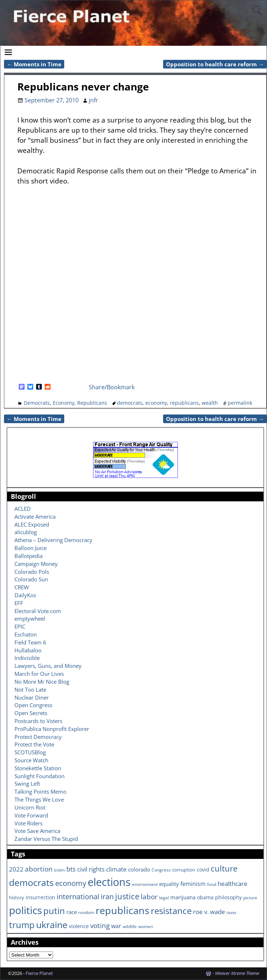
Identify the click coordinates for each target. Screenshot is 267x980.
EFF (19, 603)
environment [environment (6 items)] (145, 884)
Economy (64, 403)
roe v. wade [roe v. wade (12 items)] (209, 912)
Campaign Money (36, 564)
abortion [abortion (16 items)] (39, 869)
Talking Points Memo (40, 791)
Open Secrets (31, 713)
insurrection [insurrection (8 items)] (40, 897)
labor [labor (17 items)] (149, 897)
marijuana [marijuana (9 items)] (183, 897)
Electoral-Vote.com (38, 611)
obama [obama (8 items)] (205, 897)
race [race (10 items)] (72, 912)
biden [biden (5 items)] (60, 870)
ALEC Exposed (32, 524)
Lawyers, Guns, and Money (48, 666)
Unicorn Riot (30, 807)
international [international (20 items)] (78, 896)
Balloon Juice (30, 548)
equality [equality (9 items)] (169, 884)
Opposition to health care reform (215, 64)
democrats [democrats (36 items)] (31, 882)
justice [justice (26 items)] (127, 896)
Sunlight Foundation (40, 776)
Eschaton (26, 634)
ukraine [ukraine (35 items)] (52, 924)
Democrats (37, 403)
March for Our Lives (39, 674)
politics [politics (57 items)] (25, 910)
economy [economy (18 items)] (71, 883)
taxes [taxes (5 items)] (231, 913)
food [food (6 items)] (212, 884)
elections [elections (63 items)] (109, 882)
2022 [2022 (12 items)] (16, 869)
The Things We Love (39, 799)
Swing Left (27, 784)
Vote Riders (29, 823)
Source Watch (31, 760)
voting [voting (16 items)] (100, 926)
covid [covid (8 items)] (203, 870)
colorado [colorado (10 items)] (139, 870)
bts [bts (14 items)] (71, 869)
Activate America (35, 516)
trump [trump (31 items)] (22, 925)
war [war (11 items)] (116, 926)
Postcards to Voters (38, 721)
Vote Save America (37, 831)
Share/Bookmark (112, 387)
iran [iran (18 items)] (107, 897)
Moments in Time (34, 64)
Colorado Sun (31, 579)
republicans (184, 403)
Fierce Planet (39, 973)
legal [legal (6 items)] (164, 897)
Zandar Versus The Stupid (46, 839)
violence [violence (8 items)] (79, 926)
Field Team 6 (30, 642)
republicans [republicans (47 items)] (122, 910)
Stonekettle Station (38, 768)
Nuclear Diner (32, 697)
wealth (210, 403)
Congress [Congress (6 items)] (161, 870)
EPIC (20, 626)
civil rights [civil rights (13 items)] (91, 869)
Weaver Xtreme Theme (237, 973)
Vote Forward (31, 815)
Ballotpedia (29, 556)
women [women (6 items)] (146, 926)
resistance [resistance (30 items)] (171, 911)
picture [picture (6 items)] (250, 897)
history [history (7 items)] (17, 897)
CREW (22, 587)
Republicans (92, 403)
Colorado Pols (32, 572)
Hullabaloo (28, 650)
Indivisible (27, 658)
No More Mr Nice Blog (42, 682)
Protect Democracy (38, 737)
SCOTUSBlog (30, 752)
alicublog (26, 532)
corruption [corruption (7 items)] (184, 870)
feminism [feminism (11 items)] (193, 884)
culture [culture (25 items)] (224, 868)
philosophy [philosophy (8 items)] (228, 897)
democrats (130, 403)
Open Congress (33, 705)
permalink (240, 403)
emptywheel (30, 618)
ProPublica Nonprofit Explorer (52, 729)
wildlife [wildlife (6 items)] (130, 926)
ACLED (23, 509)
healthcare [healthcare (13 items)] (233, 883)
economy (156, 403)
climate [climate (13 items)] (116, 869)
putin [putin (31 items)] (54, 911)
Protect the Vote (34, 744)
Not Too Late (30, 689)
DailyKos (25, 595)
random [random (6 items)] (86, 912)
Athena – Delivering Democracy (53, 540)
